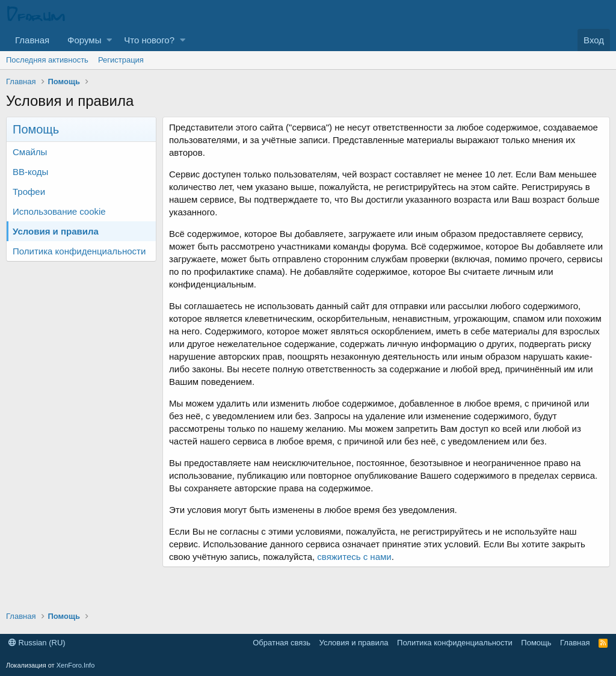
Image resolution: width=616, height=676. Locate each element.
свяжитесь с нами (354, 557)
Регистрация (121, 60)
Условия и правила (56, 231)
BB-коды (30, 172)
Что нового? (149, 40)
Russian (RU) (37, 643)
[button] (109, 40)
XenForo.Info (76, 665)
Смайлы (30, 152)
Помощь (536, 643)
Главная (32, 40)
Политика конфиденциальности (79, 251)
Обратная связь (282, 643)
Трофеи (29, 192)
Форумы (84, 40)
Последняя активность (47, 60)
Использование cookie (59, 211)
